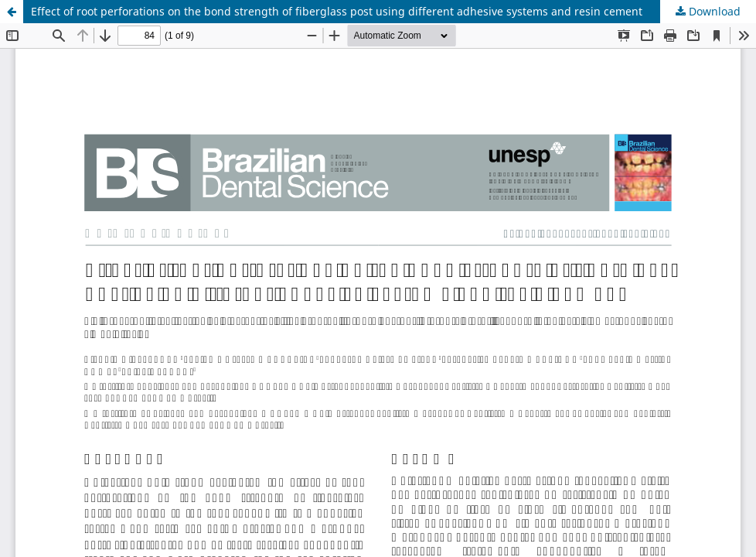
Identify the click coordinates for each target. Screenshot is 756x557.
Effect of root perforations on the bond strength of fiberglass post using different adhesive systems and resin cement (337, 11)
